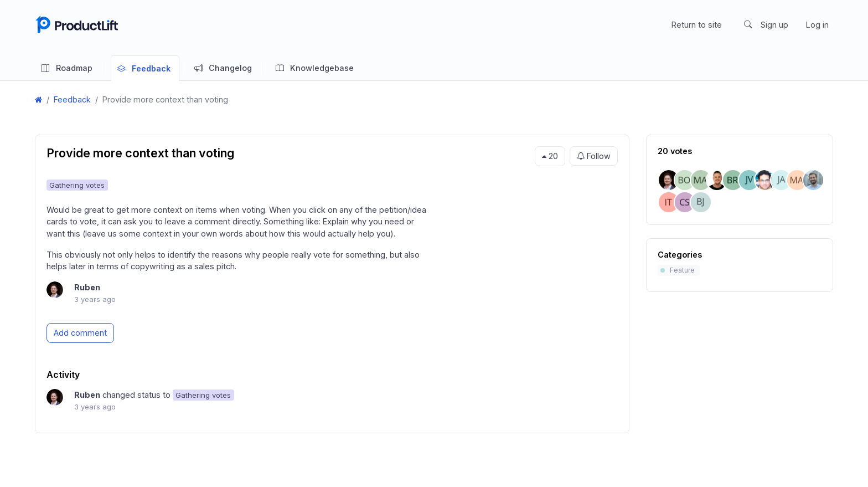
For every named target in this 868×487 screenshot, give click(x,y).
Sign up (774, 25)
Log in (817, 25)
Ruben (87, 287)
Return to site (697, 25)
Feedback (72, 99)
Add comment (80, 333)
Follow (594, 156)
